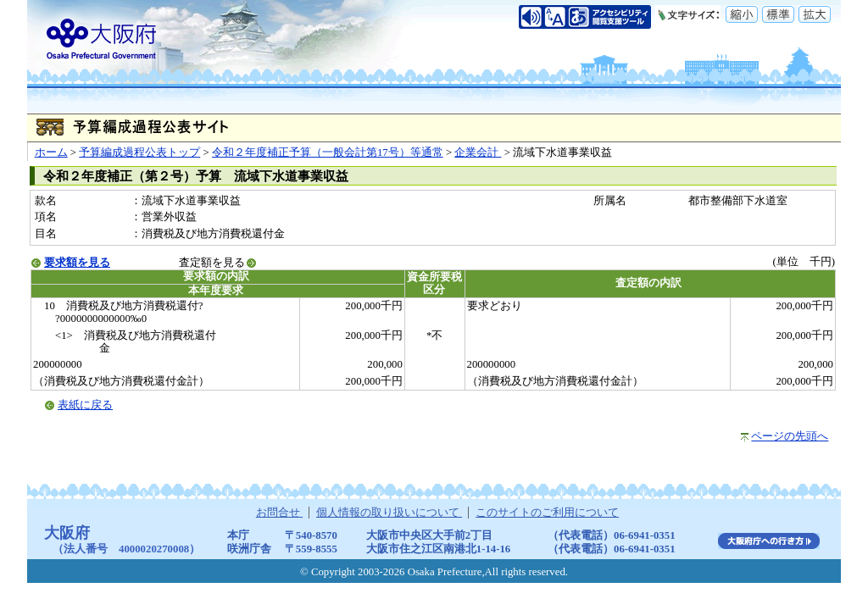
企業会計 (478, 152)
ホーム (51, 152)
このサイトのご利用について (547, 513)
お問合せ (279, 513)
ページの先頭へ (790, 436)
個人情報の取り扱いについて (389, 513)
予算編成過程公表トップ (139, 152)
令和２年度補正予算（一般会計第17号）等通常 (328, 152)
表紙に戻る (85, 405)
